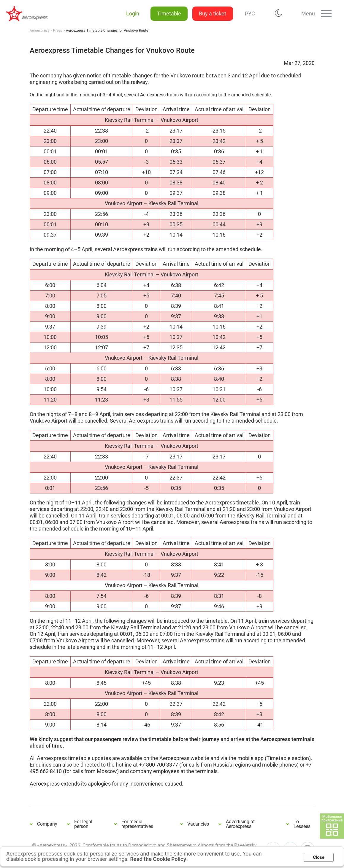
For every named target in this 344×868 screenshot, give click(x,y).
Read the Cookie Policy (158, 859)
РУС (249, 13)
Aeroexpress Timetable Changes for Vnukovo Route (30, 14)
